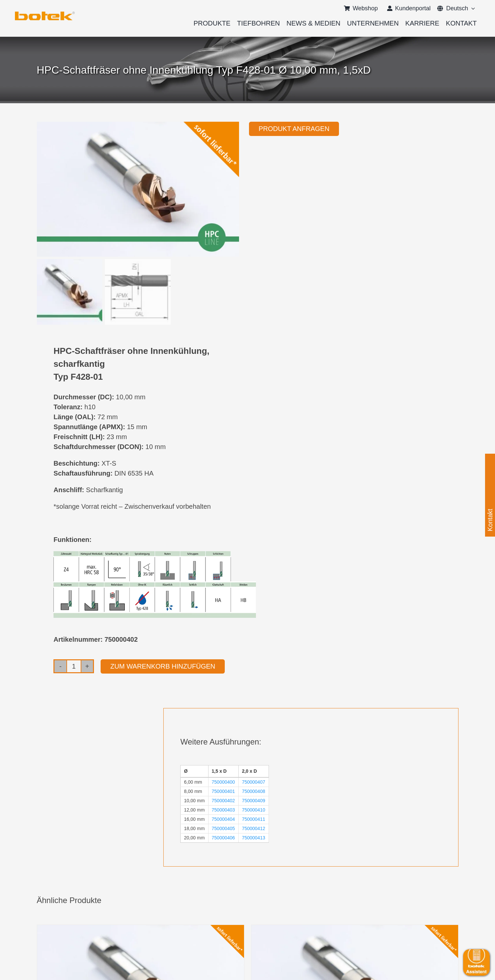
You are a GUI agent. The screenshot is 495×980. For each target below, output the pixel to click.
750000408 (254, 791)
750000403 (223, 810)
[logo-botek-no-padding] (45, 14)
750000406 (223, 838)
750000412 (254, 828)
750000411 (254, 819)
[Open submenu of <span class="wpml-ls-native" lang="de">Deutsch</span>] (472, 8)
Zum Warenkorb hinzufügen (163, 666)
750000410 (254, 810)
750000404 (223, 819)
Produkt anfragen (294, 129)
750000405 (223, 828)
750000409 (254, 801)
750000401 (223, 791)
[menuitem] (453, 8)
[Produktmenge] (74, 666)
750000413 (254, 838)
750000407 (254, 782)
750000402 (223, 801)
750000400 (223, 782)
